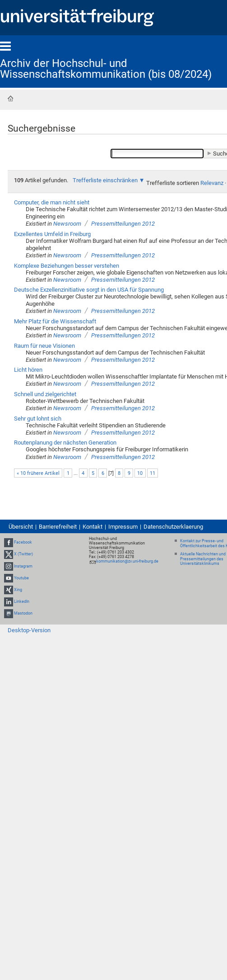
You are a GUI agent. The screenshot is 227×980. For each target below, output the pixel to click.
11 (153, 473)
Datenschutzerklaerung (173, 527)
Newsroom (67, 224)
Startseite (10, 99)
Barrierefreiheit (58, 527)
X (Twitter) (23, 554)
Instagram (23, 566)
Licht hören (28, 370)
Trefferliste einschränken (105, 180)
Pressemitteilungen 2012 (123, 224)
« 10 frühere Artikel (38, 473)
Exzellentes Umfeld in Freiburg (52, 234)
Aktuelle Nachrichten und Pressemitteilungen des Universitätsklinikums (203, 559)
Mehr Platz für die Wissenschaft (55, 321)
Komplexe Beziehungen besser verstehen (67, 266)
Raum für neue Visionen (44, 346)
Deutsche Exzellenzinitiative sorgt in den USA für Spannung (89, 290)
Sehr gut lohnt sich (38, 419)
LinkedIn (22, 601)
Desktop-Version (29, 630)
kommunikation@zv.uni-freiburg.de (127, 561)
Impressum (123, 527)
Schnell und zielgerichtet (45, 394)
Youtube (21, 578)
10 (140, 473)
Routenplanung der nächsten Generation (65, 443)
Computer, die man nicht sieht (52, 202)
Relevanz (212, 183)
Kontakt (93, 527)
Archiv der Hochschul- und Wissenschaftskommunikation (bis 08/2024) (106, 69)
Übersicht (21, 527)
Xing (18, 590)
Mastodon (23, 614)
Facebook (23, 542)
